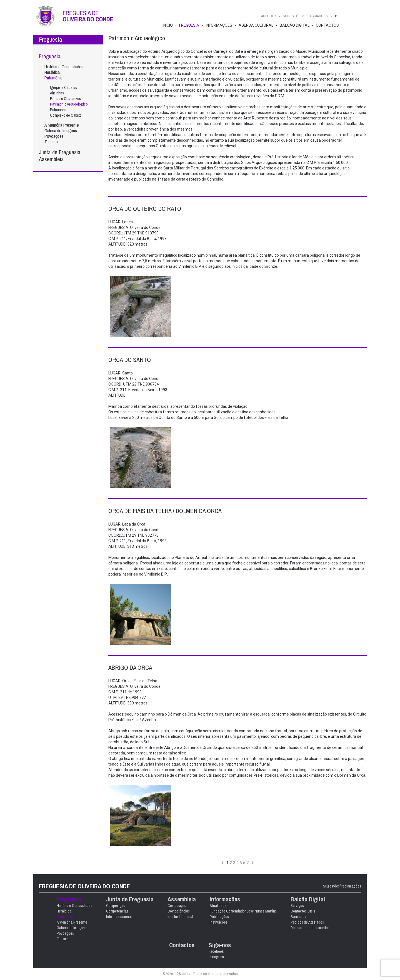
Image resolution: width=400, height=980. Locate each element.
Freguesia (189, 25)
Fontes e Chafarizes (65, 99)
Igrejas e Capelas (63, 87)
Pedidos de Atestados (307, 922)
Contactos (327, 25)
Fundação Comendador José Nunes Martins (243, 911)
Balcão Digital (295, 25)
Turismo (51, 142)
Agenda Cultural (256, 25)
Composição (116, 906)
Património (53, 78)
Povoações (54, 136)
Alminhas (57, 93)
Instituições (219, 922)
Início (168, 25)
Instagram (216, 957)
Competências (117, 911)
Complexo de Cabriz (66, 115)
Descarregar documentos (310, 928)
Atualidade (218, 906)
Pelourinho (58, 110)
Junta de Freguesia (60, 152)
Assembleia (51, 159)
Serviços (297, 906)
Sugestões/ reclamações (342, 886)
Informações (219, 25)
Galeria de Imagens (61, 131)
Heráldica (52, 72)
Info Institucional (119, 917)
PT (337, 16)
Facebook (268, 16)
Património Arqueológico (69, 104)
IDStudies (183, 974)
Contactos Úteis (303, 911)
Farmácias (298, 917)
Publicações (219, 917)
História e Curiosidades (64, 67)
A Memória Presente (62, 125)
